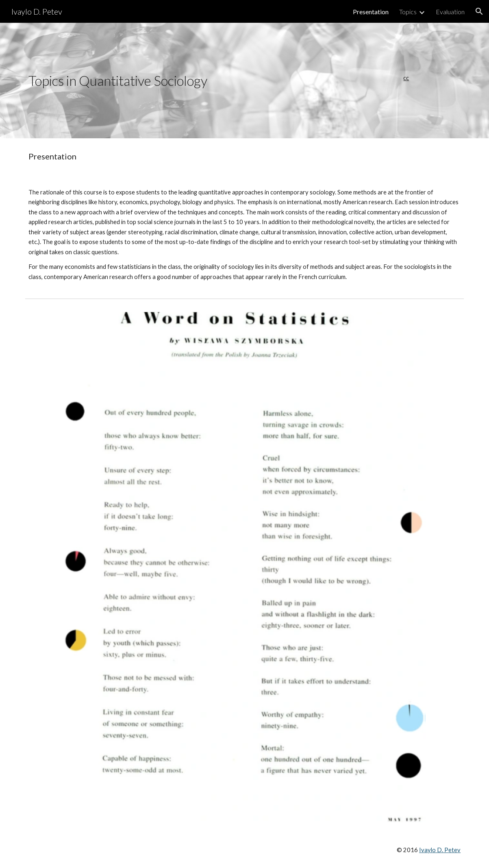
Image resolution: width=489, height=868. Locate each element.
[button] (479, 11)
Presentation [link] (371, 12)
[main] (188, 81)
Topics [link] (408, 12)
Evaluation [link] (450, 12)
